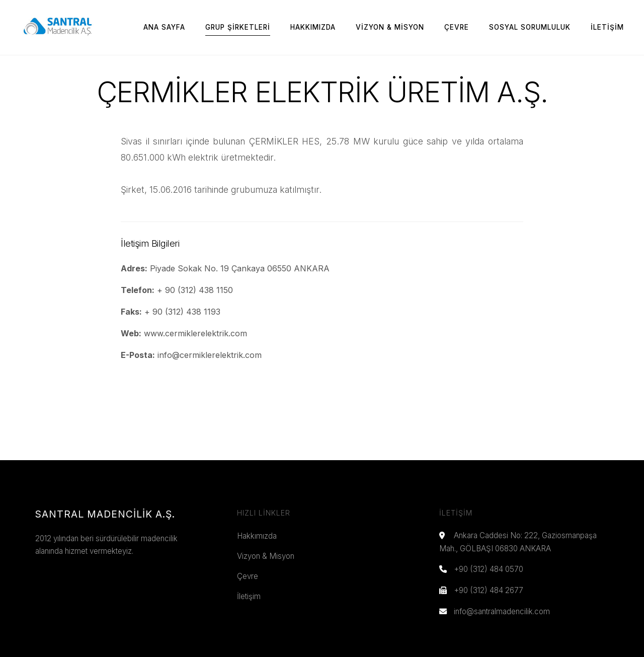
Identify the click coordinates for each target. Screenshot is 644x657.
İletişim (607, 27)
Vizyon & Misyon (390, 27)
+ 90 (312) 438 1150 (195, 290)
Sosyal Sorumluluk (530, 27)
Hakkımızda (313, 27)
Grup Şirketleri (238, 27)
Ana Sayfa (164, 27)
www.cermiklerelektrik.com (195, 333)
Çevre (457, 27)
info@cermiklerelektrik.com (210, 355)
